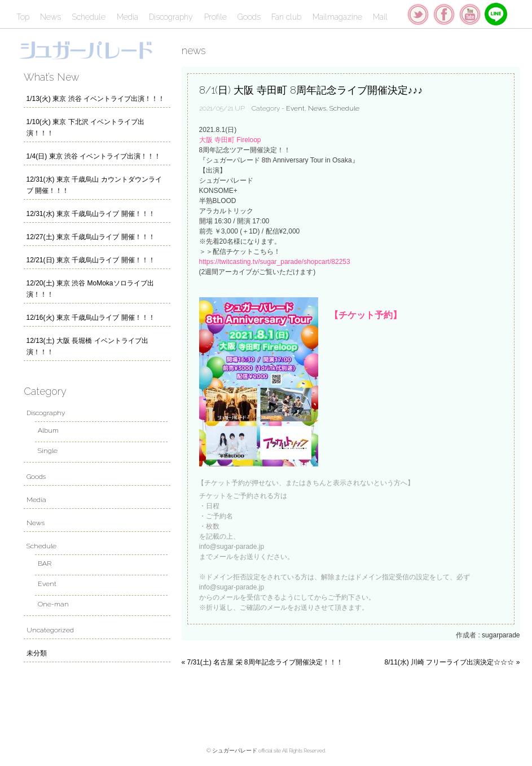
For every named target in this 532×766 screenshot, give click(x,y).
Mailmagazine (337, 17)
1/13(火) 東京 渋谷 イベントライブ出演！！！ (96, 99)
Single (48, 451)
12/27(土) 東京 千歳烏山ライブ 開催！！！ (91, 237)
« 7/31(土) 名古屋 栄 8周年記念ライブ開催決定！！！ (262, 662)
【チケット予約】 (366, 315)
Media (127, 17)
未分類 (37, 653)
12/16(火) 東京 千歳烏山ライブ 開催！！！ (91, 318)
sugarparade (501, 635)
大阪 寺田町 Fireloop (230, 140)
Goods (249, 17)
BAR (45, 564)
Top (23, 17)
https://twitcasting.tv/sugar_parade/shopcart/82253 (275, 262)
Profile (216, 17)
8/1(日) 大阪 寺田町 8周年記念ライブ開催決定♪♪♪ (311, 90)
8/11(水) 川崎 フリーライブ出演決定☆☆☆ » (452, 662)
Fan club (286, 17)
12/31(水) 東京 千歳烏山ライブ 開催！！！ (91, 214)
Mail (380, 17)
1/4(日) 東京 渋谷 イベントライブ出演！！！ (94, 156)
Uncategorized (50, 630)
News (50, 17)
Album (48, 430)
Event (295, 108)
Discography (171, 17)
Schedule (89, 17)
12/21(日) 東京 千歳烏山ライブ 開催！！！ (91, 260)
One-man (53, 604)
